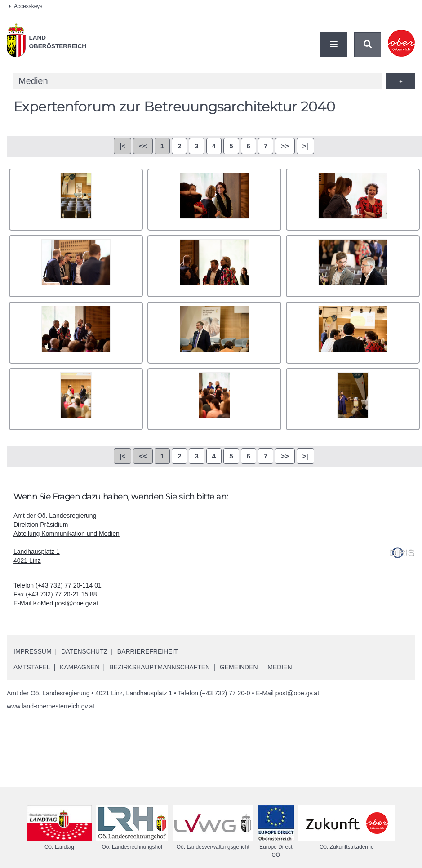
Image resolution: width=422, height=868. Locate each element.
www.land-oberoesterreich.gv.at (51, 706)
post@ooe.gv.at (297, 693)
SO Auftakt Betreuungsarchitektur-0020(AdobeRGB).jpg (76, 266)
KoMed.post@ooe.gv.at (66, 603)
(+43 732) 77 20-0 (225, 693)
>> (285, 146)
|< (122, 146)
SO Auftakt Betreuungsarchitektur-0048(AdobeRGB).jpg (214, 333)
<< (143, 146)
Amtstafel (32, 667)
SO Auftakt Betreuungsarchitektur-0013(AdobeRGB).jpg (214, 200)
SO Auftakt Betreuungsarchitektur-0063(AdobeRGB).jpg (214, 399)
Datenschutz (84, 651)
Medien (280, 667)
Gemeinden (239, 667)
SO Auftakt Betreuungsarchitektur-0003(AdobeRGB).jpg (76, 200)
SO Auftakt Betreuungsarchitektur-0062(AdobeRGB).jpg (76, 399)
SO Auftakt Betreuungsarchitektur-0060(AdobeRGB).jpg (353, 333)
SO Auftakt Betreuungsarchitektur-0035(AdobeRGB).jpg (353, 266)
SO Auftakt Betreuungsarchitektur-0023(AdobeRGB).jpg (214, 266)
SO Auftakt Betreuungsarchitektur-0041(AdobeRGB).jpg (76, 333)
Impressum (33, 651)
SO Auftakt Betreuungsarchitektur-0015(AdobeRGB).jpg (353, 200)
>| (305, 146)
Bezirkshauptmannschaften (160, 667)
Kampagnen (80, 667)
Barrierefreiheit (148, 651)
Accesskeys (25, 6)
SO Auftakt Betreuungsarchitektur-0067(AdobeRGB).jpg (353, 399)
